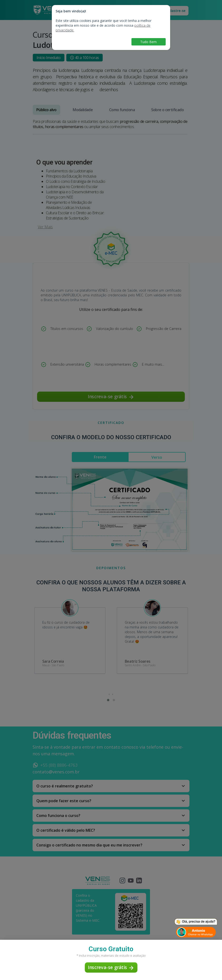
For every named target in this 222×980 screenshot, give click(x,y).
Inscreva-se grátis (111, 968)
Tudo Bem (148, 42)
